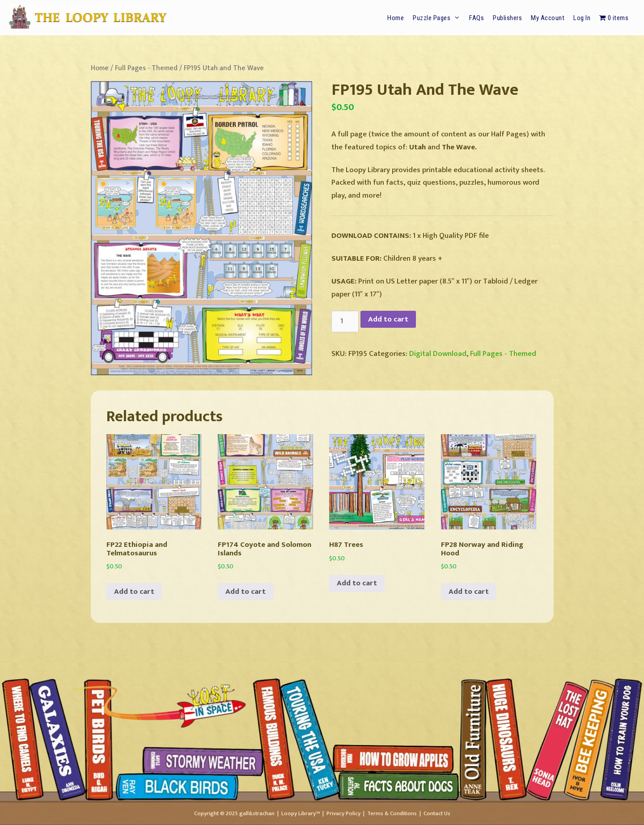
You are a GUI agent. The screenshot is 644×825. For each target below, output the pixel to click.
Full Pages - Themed (146, 68)
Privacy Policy (343, 813)
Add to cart (388, 319)
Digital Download (438, 354)
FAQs (477, 18)
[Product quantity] (345, 322)
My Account (548, 18)
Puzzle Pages (439, 18)
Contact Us (437, 813)
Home (396, 18)
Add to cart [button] (134, 592)
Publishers (507, 18)
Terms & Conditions (392, 813)
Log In (582, 18)
